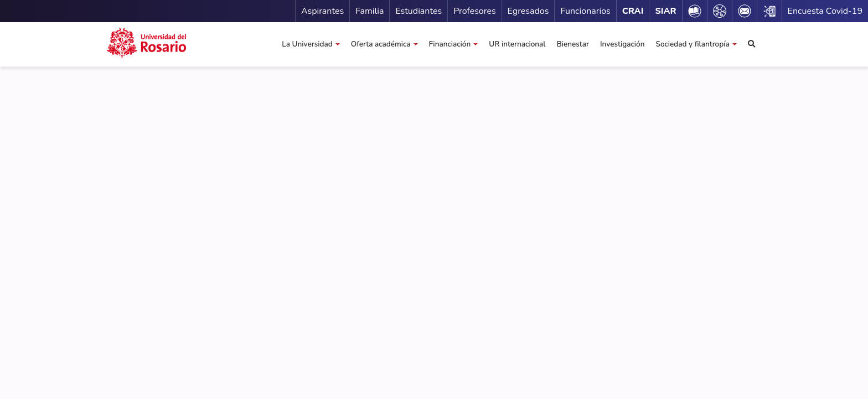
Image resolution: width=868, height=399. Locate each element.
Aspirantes (322, 11)
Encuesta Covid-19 (825, 11)
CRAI (633, 11)
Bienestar (572, 44)
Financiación (450, 44)
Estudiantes (418, 11)
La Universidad (307, 44)
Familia (370, 11)
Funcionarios (585, 11)
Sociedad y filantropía (692, 44)
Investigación (622, 44)
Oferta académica (381, 44)
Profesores (474, 11)
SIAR (665, 11)
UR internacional (517, 44)
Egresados (528, 11)
